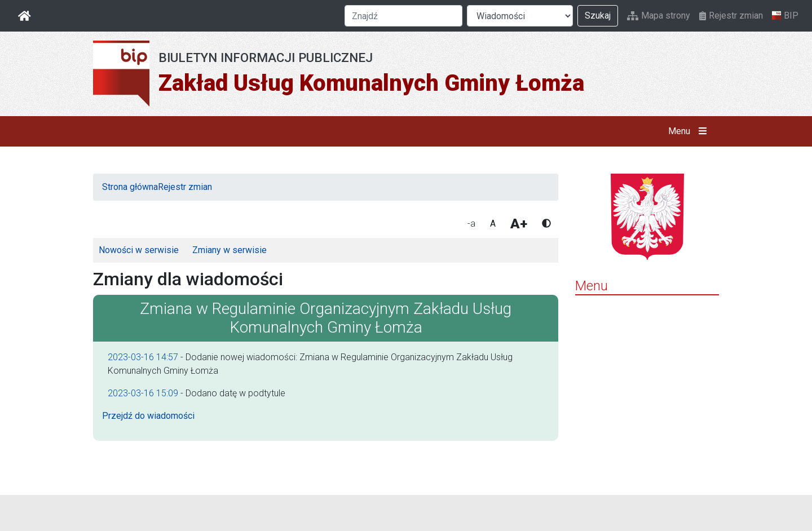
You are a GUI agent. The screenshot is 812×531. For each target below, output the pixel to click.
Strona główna (130, 187)
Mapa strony (659, 16)
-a (471, 224)
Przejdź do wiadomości (148, 416)
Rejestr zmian (731, 16)
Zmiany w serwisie (230, 250)
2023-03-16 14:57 (143, 357)
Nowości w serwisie (139, 250)
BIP (785, 16)
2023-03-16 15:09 (143, 393)
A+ (519, 224)
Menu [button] (690, 131)
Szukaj (598, 16)
